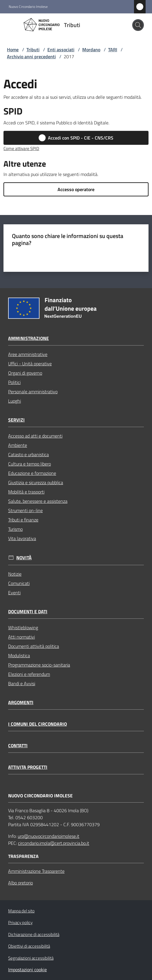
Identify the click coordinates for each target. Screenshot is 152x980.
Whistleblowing (23, 628)
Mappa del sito (21, 911)
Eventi (14, 593)
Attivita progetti (28, 767)
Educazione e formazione (32, 473)
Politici (14, 382)
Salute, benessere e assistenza (38, 501)
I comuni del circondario (37, 724)
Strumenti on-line (25, 510)
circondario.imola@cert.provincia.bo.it (54, 843)
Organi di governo (25, 373)
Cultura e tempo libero (29, 464)
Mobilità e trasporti (26, 492)
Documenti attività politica (34, 646)
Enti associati (61, 50)
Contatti (18, 746)
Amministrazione (28, 338)
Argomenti (21, 703)
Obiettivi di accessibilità (29, 946)
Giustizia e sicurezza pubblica (36, 482)
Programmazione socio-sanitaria (39, 665)
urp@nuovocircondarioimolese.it (49, 836)
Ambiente (18, 445)
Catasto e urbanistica (28, 454)
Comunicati (19, 583)
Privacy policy (20, 922)
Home (13, 50)
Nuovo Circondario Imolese (28, 7)
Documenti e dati (28, 612)
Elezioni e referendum (29, 674)
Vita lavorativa (22, 538)
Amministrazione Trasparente (36, 871)
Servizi (16, 420)
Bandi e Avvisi (22, 683)
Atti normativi (22, 637)
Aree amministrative (28, 354)
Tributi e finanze (23, 520)
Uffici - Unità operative (30, 364)
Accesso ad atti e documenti (35, 436)
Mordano (91, 50)
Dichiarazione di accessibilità (34, 934)
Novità (24, 558)
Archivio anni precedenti (31, 57)
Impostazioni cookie (27, 970)
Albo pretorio (20, 883)
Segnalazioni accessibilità (31, 958)
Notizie (15, 574)
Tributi (33, 50)
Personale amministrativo (33, 392)
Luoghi (15, 401)
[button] (138, 25)
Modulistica (19, 655)
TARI (113, 50)
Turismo (15, 529)
